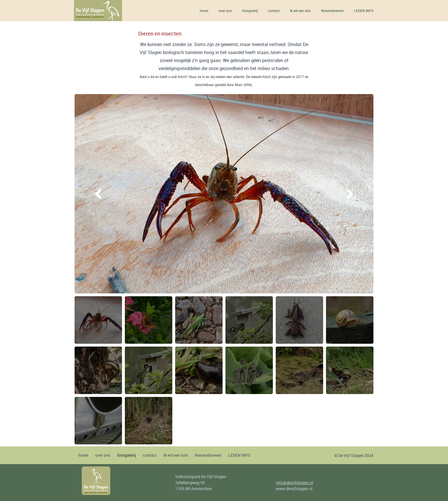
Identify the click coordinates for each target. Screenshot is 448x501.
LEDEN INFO (364, 11)
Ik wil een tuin (300, 11)
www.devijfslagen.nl (294, 489)
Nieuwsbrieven (332, 11)
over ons (225, 11)
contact (274, 11)
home (204, 11)
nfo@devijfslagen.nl (295, 483)
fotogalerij (250, 11)
